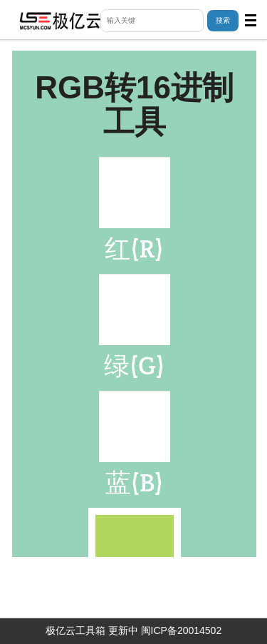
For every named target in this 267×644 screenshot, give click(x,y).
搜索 (223, 20)
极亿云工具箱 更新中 (92, 630)
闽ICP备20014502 (182, 630)
